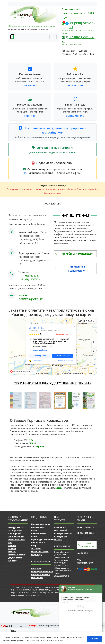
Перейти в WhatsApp (77, 254)
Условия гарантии (75, 116)
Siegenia (40, 446)
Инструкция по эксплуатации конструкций (16, 530)
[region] (52, 638)
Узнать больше (30, 85)
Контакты (13, 561)
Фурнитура (37, 555)
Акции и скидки (16, 536)
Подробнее (30, 116)
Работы (12, 546)
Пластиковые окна (41, 524)
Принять (94, 639)
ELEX (31, 440)
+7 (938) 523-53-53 (82, 25)
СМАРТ (32, 443)
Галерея (12, 549)
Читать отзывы (75, 85)
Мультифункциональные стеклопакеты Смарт (44, 542)
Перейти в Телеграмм (77, 268)
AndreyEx (33, 626)
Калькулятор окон (63, 533)
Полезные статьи (17, 555)
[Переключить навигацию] (53, 37)
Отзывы (12, 552)
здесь (58, 488)
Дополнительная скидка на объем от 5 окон (52, 152)
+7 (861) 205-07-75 (78, 39)
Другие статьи (15, 558)
